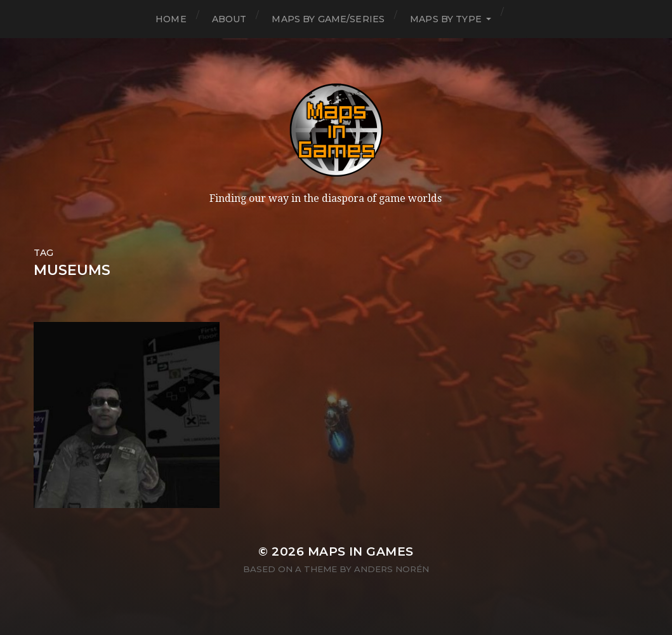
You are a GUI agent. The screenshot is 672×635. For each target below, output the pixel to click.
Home (171, 19)
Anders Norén (392, 569)
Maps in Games (361, 551)
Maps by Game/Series (328, 19)
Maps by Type (446, 19)
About (229, 19)
